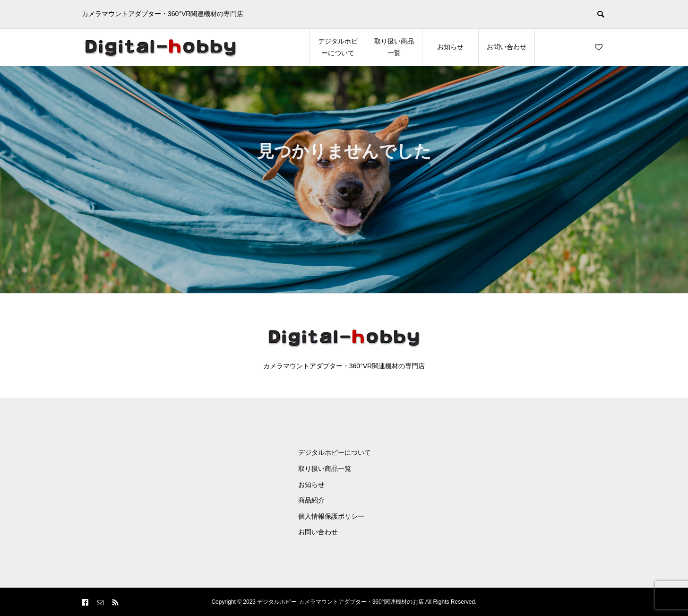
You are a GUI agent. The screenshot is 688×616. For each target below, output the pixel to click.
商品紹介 (311, 500)
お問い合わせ (507, 47)
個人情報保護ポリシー (331, 516)
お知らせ (450, 47)
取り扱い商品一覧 (394, 47)
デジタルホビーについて (338, 47)
